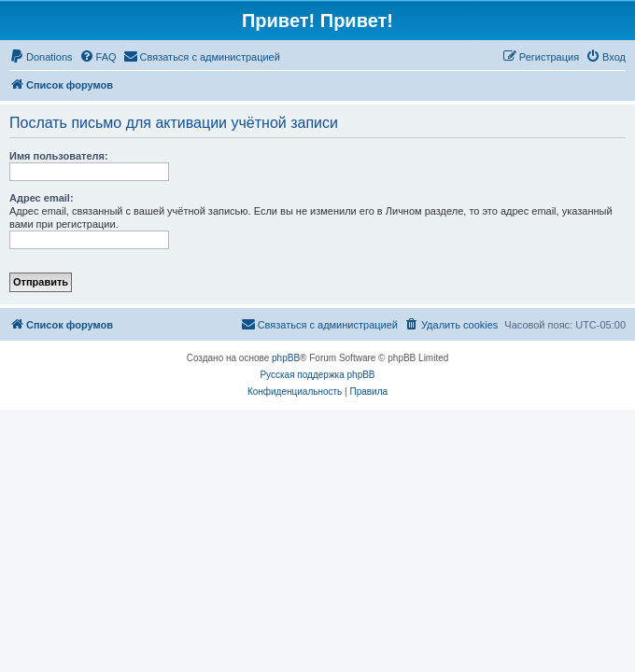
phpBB (286, 358)
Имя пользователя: (59, 156)
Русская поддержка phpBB (317, 375)
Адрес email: (42, 198)
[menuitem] (41, 57)
